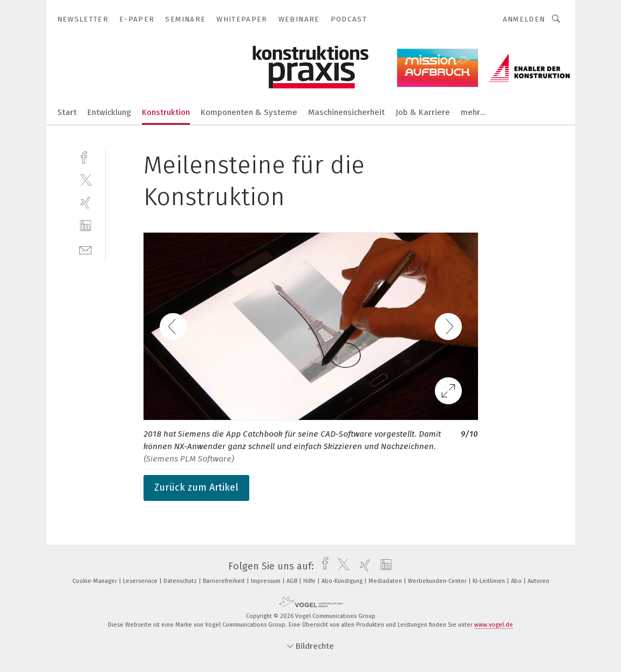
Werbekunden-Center (438, 581)
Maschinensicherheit (346, 112)
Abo (517, 581)
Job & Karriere (423, 112)
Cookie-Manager (95, 581)
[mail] (86, 249)
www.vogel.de (494, 625)
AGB (293, 581)
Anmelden (524, 19)
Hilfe (310, 581)
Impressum (267, 581)
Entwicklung (109, 112)
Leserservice (141, 581)
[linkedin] (86, 226)
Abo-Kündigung (343, 581)
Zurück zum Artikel (196, 487)
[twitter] (86, 179)
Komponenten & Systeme (249, 112)
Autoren (538, 581)
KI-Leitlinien (490, 581)
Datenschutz (181, 581)
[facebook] (86, 156)
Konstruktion (166, 112)
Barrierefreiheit (225, 581)
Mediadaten (386, 581)
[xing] (86, 203)
